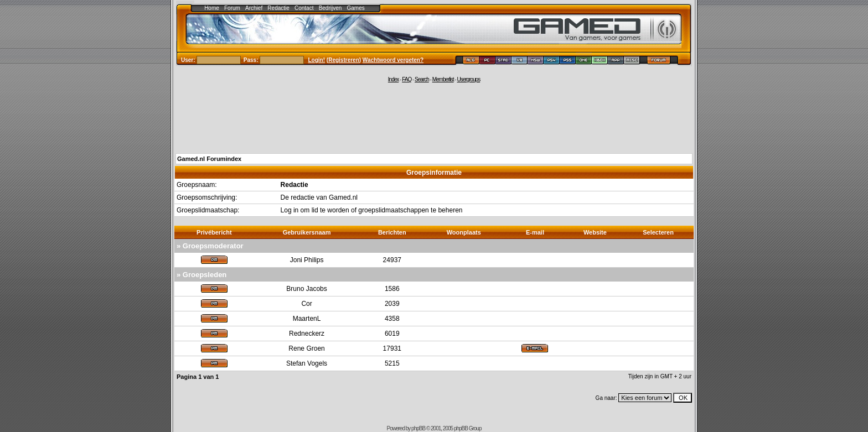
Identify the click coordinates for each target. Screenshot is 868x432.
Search (422, 79)
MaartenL (307, 319)
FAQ (407, 79)
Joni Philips (307, 260)
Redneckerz (307, 334)
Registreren (344, 60)
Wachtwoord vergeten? (393, 60)
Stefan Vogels (307, 363)
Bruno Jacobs (306, 289)
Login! (317, 60)
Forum (232, 8)
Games (356, 8)
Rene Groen (306, 348)
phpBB (418, 428)
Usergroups (468, 79)
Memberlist (443, 79)
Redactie (278, 8)
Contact (304, 8)
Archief (254, 8)
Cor (306, 304)
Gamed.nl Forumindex (209, 159)
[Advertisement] (434, 117)
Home (212, 8)
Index (393, 79)
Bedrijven (330, 8)
